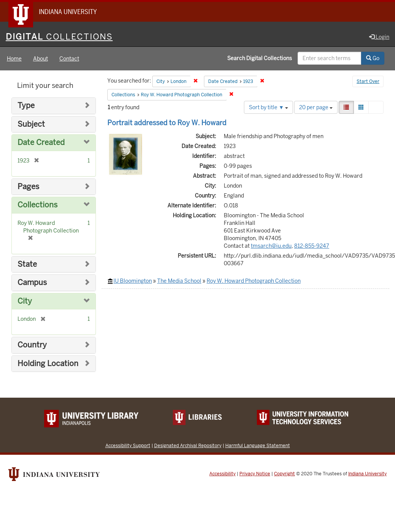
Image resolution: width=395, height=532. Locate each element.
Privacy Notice (255, 474)
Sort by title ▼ (268, 107)
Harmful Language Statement (258, 445)
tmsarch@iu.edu (271, 246)
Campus (32, 283)
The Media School (179, 281)
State (27, 264)
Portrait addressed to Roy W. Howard (167, 123)
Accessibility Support (128, 445)
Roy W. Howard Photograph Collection (254, 281)
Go (373, 58)
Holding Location (48, 364)
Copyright (284, 474)
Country (32, 345)
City (25, 301)
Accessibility (222, 474)
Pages (28, 187)
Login (379, 37)
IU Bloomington (133, 281)
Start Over (368, 81)
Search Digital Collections (260, 58)
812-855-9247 (312, 246)
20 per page (316, 107)
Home (14, 59)
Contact (69, 59)
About (41, 59)
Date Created (41, 143)
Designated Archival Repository (188, 445)
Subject (31, 124)
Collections (37, 205)
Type (26, 106)
